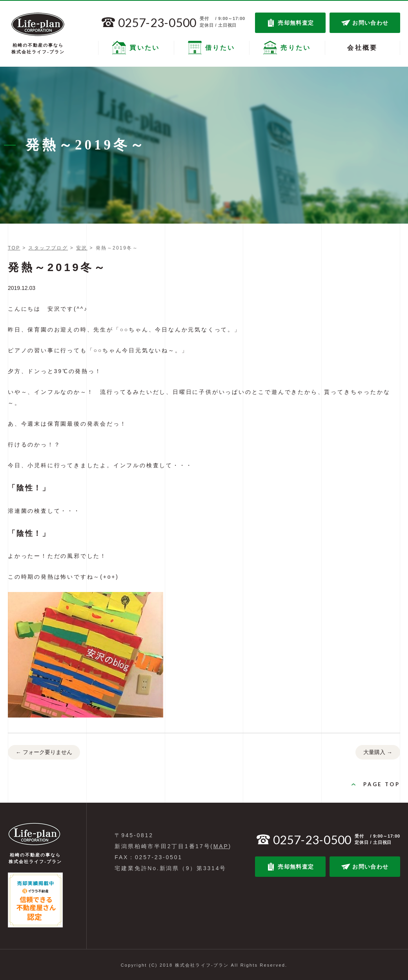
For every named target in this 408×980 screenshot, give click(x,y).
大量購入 (378, 752)
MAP (221, 846)
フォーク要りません (44, 752)
